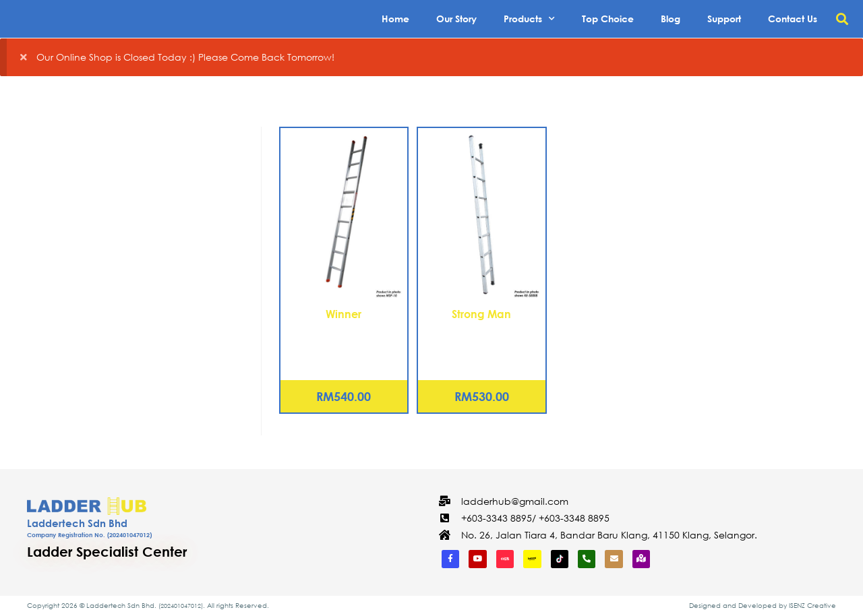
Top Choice (608, 19)
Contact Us (793, 19)
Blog (671, 19)
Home (395, 19)
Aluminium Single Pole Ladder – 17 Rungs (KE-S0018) (482, 345)
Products (529, 19)
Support (724, 19)
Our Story (456, 19)
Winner (344, 314)
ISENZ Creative (812, 606)
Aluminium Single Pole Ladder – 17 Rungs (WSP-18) (344, 345)
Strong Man (481, 314)
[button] (842, 19)
